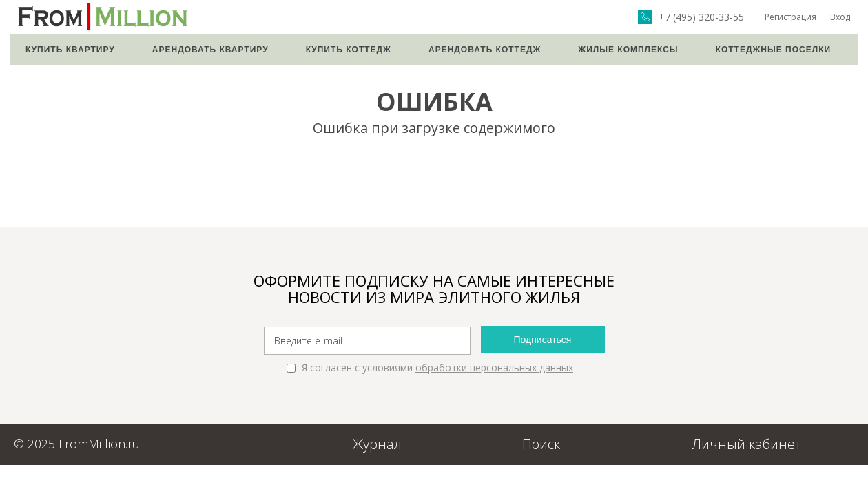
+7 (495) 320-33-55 (701, 17)
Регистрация (790, 17)
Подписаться (543, 340)
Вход (840, 17)
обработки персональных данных (494, 368)
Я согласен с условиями (430, 368)
